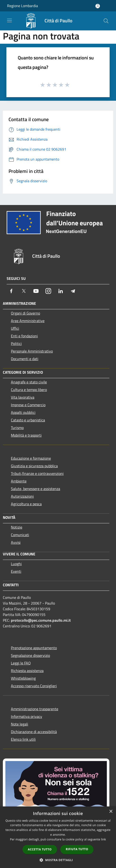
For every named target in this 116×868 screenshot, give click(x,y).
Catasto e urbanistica (28, 420)
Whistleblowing (23, 678)
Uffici (15, 328)
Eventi (16, 571)
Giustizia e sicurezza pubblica (34, 466)
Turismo (17, 428)
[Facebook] (11, 291)
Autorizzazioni (22, 496)
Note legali (20, 724)
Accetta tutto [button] (40, 849)
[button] (58, 860)
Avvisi (16, 542)
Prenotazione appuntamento (34, 648)
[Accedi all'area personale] (98, 6)
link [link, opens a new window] (104, 839)
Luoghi (16, 564)
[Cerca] (106, 21)
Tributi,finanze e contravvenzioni (37, 473)
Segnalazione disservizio (30, 655)
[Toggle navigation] (9, 20)
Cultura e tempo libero (29, 390)
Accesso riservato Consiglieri (34, 686)
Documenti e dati (25, 359)
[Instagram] (48, 291)
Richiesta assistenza (27, 671)
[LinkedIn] (61, 291)
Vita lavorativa (23, 397)
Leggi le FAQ (21, 663)
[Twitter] (24, 291)
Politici (16, 343)
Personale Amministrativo (32, 351)
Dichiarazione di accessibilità (34, 732)
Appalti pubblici (23, 412)
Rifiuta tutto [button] (77, 849)
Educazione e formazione (31, 458)
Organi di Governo (25, 313)
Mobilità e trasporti (26, 435)
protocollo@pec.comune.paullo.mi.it (41, 620)
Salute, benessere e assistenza (36, 489)
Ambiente (19, 481)
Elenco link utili (23, 739)
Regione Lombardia (22, 6)
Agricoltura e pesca (26, 504)
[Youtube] (36, 291)
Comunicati (20, 535)
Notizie (17, 527)
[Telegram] (73, 291)
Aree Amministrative (28, 321)
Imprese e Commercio (28, 405)
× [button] (111, 812)
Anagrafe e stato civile (29, 382)
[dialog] (58, 837)
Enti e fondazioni (24, 336)
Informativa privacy (27, 716)
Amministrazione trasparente (35, 709)
